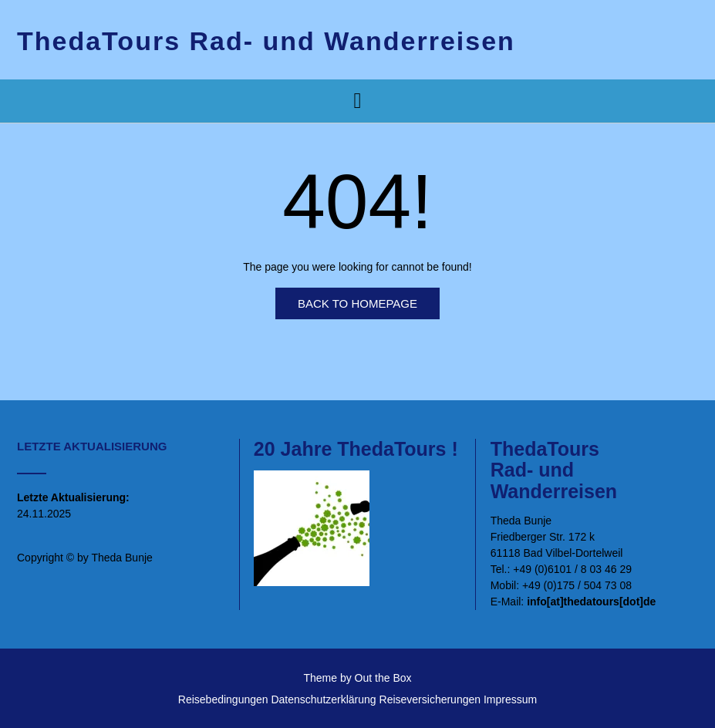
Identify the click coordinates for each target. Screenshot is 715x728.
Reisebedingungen (223, 699)
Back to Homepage (357, 303)
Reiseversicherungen (430, 699)
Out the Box (383, 678)
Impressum (510, 699)
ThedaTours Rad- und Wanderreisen (266, 41)
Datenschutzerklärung (323, 699)
